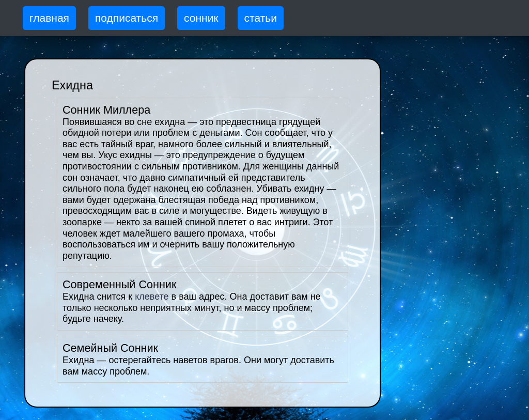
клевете (152, 297)
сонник (201, 18)
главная (49, 18)
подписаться (127, 18)
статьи (261, 18)
